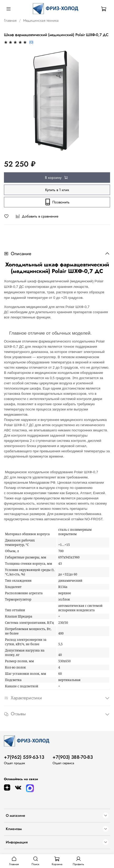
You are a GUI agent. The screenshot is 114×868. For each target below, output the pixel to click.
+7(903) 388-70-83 (73, 757)
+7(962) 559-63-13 (24, 757)
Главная (10, 20)
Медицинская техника (41, 20)
